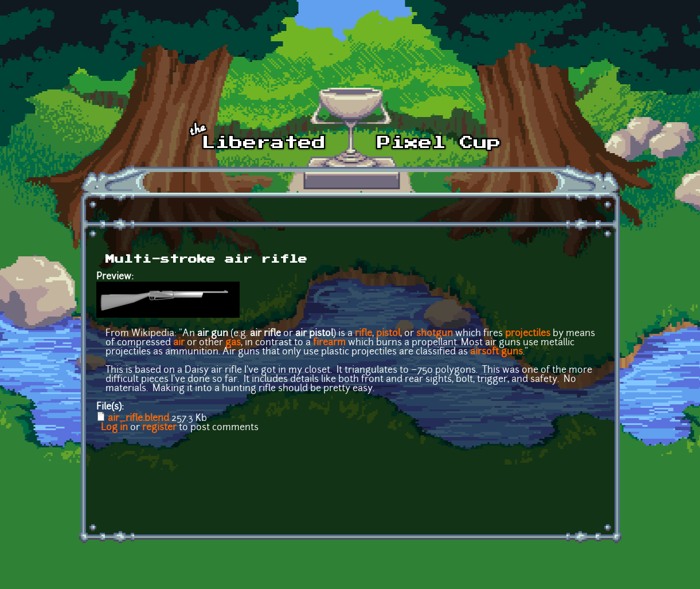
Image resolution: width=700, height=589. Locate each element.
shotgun (435, 334)
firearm (329, 343)
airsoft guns (496, 352)
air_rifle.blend (138, 419)
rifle (363, 334)
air (179, 343)
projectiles (528, 334)
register (159, 428)
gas (233, 343)
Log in (114, 428)
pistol (388, 334)
